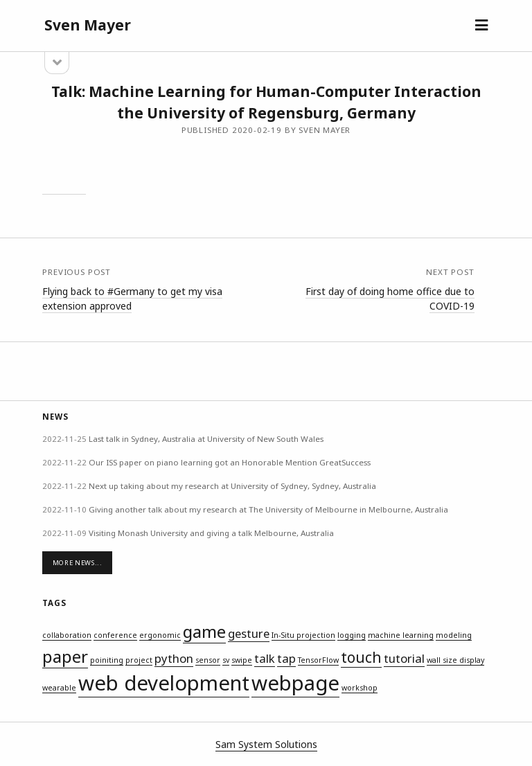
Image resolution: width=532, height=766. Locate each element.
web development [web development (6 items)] (164, 683)
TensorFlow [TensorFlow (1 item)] (318, 660)
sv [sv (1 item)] (226, 660)
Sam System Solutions (266, 744)
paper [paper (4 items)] (65, 656)
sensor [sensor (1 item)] (208, 660)
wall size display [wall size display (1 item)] (455, 660)
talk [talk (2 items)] (265, 658)
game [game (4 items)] (204, 631)
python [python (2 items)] (174, 658)
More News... (78, 563)
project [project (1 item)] (139, 660)
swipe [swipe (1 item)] (242, 660)
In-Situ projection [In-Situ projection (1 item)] (303, 635)
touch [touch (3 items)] (361, 657)
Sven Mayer (88, 25)
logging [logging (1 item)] (352, 635)
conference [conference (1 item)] (115, 635)
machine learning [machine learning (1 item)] (401, 635)
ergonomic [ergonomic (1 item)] (160, 635)
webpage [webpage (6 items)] (295, 683)
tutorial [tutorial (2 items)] (404, 658)
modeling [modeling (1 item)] (454, 635)
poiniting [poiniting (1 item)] (107, 660)
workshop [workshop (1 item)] (360, 688)
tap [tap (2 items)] (286, 658)
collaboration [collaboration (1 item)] (67, 635)
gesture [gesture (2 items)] (249, 633)
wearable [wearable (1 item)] (59, 688)
